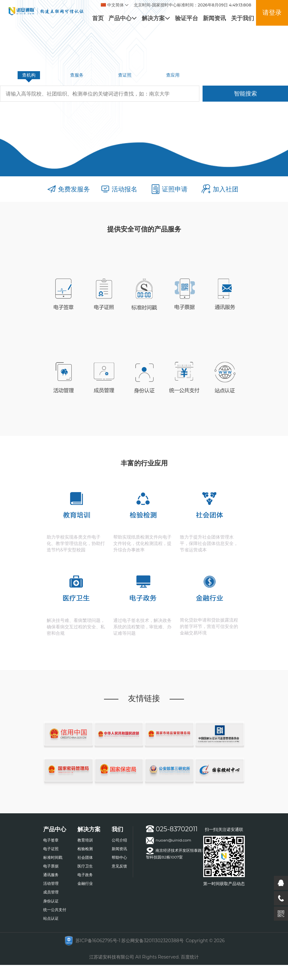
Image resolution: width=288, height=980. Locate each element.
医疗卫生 (85, 866)
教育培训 (85, 840)
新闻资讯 (214, 18)
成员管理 (51, 892)
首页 (98, 18)
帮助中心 (119, 857)
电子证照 (51, 849)
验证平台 (187, 18)
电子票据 (51, 866)
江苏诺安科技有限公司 (112, 957)
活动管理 (51, 883)
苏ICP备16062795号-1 (98, 941)
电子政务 (85, 875)
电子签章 (51, 840)
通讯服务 (51, 875)
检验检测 (85, 849)
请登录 (272, 12)
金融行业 (85, 883)
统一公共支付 (55, 910)
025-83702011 (172, 829)
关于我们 (243, 18)
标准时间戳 (53, 857)
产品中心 (123, 18)
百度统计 (190, 957)
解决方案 (156, 18)
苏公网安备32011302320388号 (152, 941)
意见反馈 (119, 866)
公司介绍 (119, 840)
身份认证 (51, 901)
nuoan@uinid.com (168, 841)
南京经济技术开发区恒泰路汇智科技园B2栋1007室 (176, 853)
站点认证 (51, 918)
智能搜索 (245, 93)
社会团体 (85, 857)
